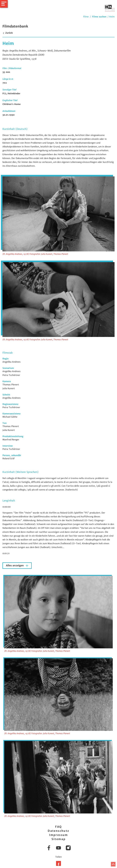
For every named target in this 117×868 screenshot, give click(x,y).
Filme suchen (99, 17)
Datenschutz (58, 831)
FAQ (58, 827)
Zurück (8, 33)
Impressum (58, 835)
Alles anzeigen (15, 566)
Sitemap (59, 839)
